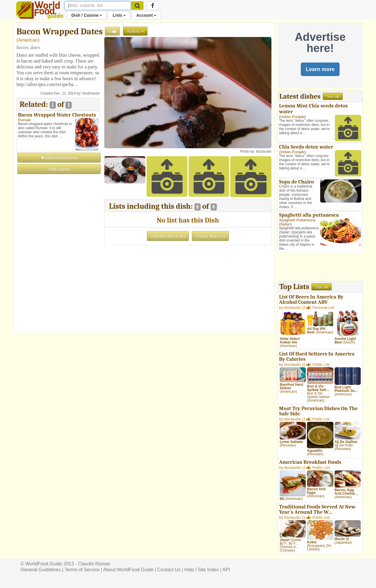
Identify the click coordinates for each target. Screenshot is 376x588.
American (28, 40)
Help (189, 570)
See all (333, 96)
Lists (119, 15)
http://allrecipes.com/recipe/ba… (47, 84)
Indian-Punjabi (292, 117)
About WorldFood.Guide (128, 570)
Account (146, 15)
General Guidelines (41, 570)
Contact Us (169, 570)
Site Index (208, 570)
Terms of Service (82, 570)
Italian (285, 224)
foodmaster (91, 93)
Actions (135, 31)
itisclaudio (264, 151)
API (226, 570)
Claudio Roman (94, 564)
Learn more (320, 69)
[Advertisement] (58, 263)
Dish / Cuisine (87, 15)
